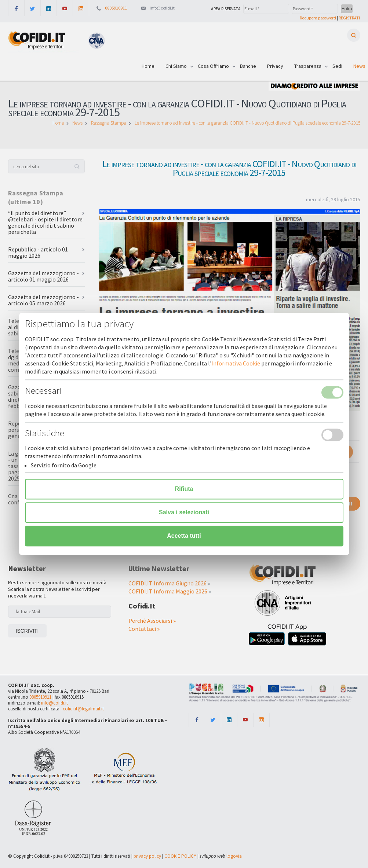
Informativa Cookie (236, 364)
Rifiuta (184, 489)
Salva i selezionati (184, 513)
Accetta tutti (184, 536)
